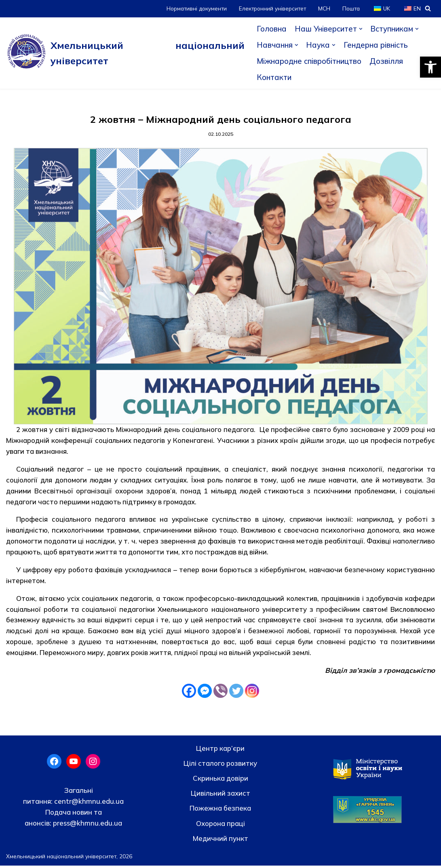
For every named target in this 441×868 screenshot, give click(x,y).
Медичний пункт (220, 841)
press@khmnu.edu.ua (87, 826)
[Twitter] (236, 693)
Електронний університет (271, 8)
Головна (271, 29)
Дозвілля (388, 61)
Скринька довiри (220, 781)
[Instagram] (252, 693)
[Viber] (220, 693)
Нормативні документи (194, 8)
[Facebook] (189, 693)
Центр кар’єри (220, 751)
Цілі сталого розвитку (220, 766)
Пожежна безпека (220, 811)
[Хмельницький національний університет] (125, 53)
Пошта (350, 8)
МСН (323, 8)
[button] (430, 67)
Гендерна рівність (376, 45)
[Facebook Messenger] (205, 693)
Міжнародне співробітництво (310, 61)
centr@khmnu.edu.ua (88, 804)
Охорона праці (220, 826)
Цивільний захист (220, 796)
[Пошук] (428, 8)
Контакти (273, 77)
